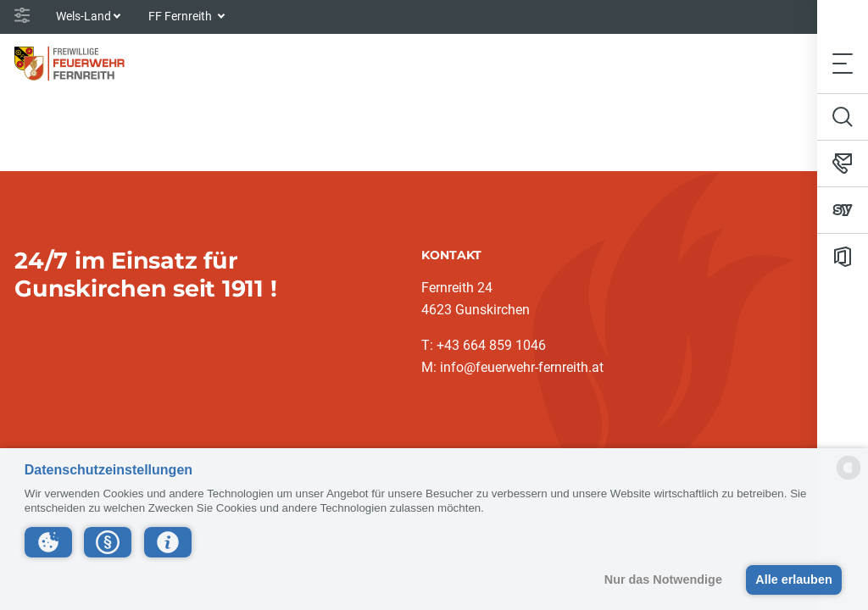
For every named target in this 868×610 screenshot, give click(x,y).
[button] (48, 542)
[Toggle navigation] (843, 63)
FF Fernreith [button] (181, 16)
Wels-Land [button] (83, 16)
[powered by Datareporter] (849, 478)
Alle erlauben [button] (793, 579)
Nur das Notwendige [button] (663, 579)
